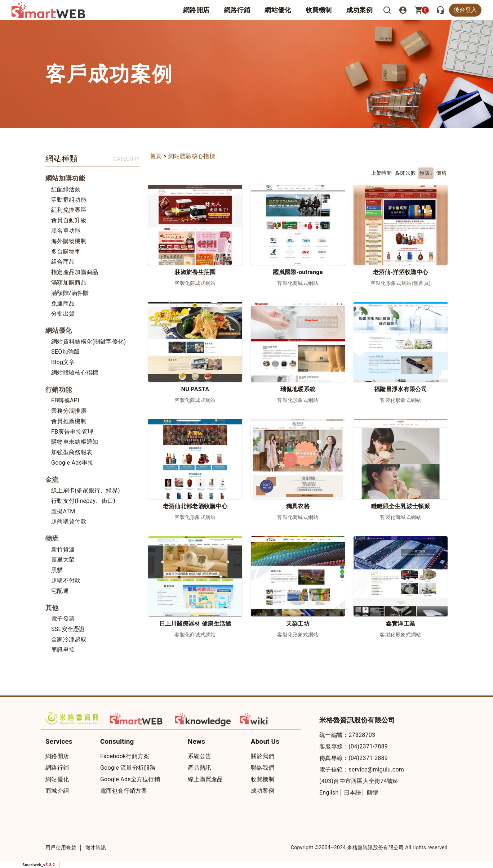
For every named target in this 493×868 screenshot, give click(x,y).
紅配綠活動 (66, 189)
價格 (441, 173)
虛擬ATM (63, 511)
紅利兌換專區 (69, 210)
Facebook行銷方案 (125, 756)
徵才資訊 (96, 847)
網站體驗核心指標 (75, 373)
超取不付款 (66, 580)
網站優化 (278, 10)
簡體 (372, 793)
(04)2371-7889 (368, 746)
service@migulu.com (376, 769)
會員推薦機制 (69, 421)
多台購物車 (66, 252)
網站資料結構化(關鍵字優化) (88, 342)
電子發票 (63, 619)
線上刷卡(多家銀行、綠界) (86, 490)
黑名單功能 (66, 231)
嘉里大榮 (63, 560)
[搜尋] (387, 10)
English (329, 793)
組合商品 (63, 262)
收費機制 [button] (319, 10)
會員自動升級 (69, 220)
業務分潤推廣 (69, 411)
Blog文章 (63, 362)
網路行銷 (237, 10)
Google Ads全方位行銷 (130, 779)
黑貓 (57, 570)
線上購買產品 (205, 779)
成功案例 (359, 10)
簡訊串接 (63, 650)
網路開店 (57, 756)
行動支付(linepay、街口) (83, 501)
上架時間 (381, 173)
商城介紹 (57, 791)
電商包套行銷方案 (124, 791)
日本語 (353, 793)
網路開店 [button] (196, 10)
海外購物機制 (69, 241)
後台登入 (465, 10)
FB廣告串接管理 (72, 432)
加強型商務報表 (72, 452)
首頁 (156, 156)
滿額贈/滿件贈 (70, 293)
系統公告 (199, 756)
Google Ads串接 (72, 463)
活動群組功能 (69, 200)
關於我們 (263, 756)
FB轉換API (65, 400)
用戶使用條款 (61, 847)
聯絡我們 (263, 768)
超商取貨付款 (69, 521)
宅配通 (60, 591)
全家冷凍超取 (69, 639)
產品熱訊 (199, 768)
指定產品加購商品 (75, 272)
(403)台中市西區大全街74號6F (359, 781)
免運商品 (63, 303)
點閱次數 (406, 173)
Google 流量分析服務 (128, 768)
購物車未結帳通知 (75, 442)
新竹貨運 (63, 549)
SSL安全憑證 (68, 629)
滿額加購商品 (69, 283)
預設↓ (426, 173)
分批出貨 (63, 314)
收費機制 (263, 779)
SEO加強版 (65, 352)
